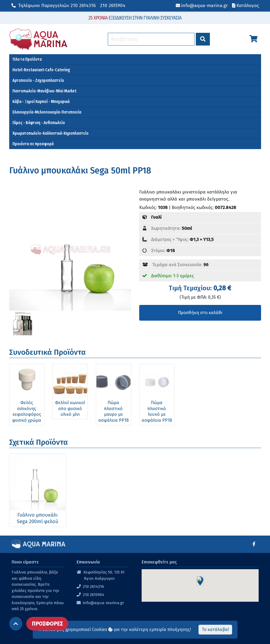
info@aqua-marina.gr (103, 603)
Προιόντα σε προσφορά (33, 144)
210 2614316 (53, 6)
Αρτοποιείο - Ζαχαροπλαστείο (38, 80)
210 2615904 (113, 6)
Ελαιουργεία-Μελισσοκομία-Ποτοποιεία (47, 112)
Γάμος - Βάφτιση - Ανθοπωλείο (39, 123)
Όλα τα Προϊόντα (27, 59)
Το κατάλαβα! (215, 629)
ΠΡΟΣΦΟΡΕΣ (47, 624)
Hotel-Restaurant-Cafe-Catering (41, 70)
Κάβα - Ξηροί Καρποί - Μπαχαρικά (41, 102)
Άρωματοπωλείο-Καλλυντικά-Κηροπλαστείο (51, 133)
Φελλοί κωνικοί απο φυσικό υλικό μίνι (70, 408)
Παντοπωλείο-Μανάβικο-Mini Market (44, 91)
